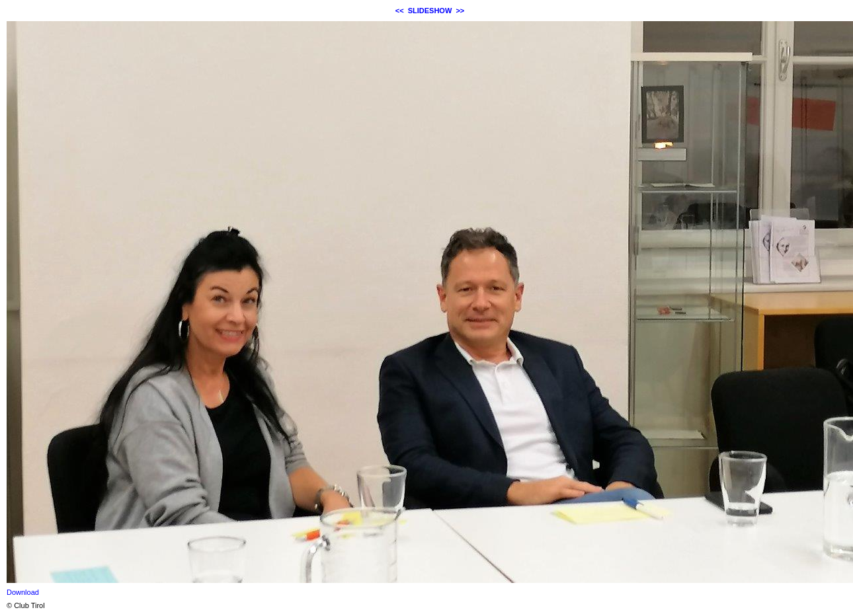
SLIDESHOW (430, 11)
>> (460, 11)
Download (23, 592)
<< (400, 11)
